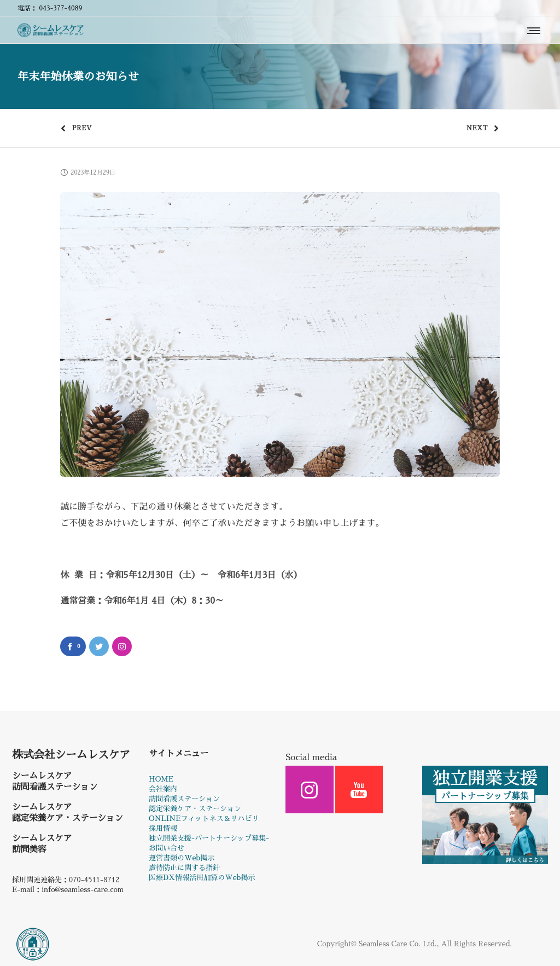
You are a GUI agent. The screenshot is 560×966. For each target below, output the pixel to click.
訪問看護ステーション (184, 799)
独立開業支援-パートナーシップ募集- (209, 838)
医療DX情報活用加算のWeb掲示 (202, 878)
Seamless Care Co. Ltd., (399, 944)
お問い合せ (167, 848)
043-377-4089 (61, 8)
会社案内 (163, 789)
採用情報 (163, 828)
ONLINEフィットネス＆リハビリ (204, 819)
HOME (161, 779)
